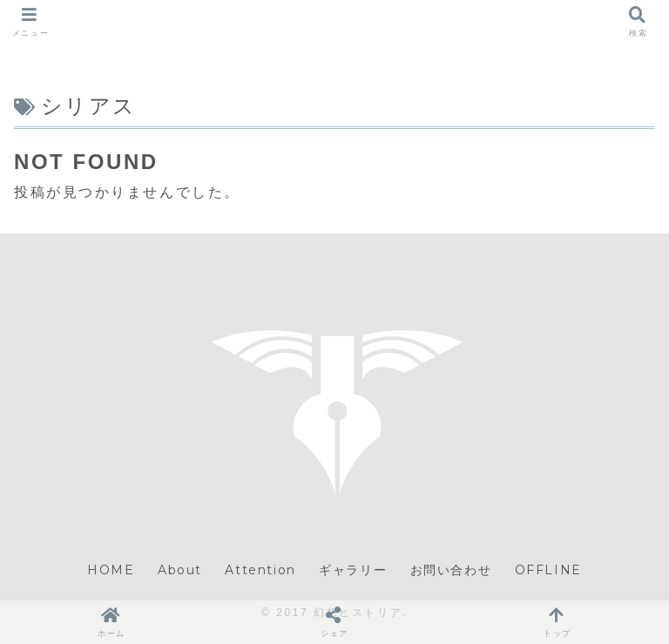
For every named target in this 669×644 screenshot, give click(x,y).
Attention (260, 570)
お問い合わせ (451, 570)
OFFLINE (548, 570)
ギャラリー (353, 570)
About (180, 570)
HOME (111, 570)
